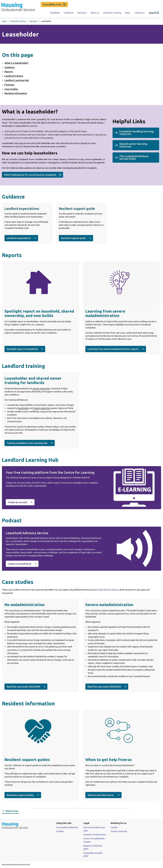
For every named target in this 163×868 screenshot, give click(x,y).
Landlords (69, 13)
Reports (9, 72)
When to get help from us (105, 795)
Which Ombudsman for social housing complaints (30, 175)
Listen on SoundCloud (23, 564)
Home (4, 21)
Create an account (21, 502)
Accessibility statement (67, 827)
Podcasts (9, 85)
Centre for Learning (112, 13)
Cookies (60, 831)
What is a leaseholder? (17, 63)
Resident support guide (77, 238)
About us (95, 13)
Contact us (140, 13)
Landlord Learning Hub (17, 80)
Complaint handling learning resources (136, 134)
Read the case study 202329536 (108, 687)
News (128, 13)
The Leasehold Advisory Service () (134, 159)
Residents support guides (24, 795)
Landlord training (14, 76)
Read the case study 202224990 (27, 687)
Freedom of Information (95, 835)
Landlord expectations (21, 238)
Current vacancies (119, 831)
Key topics (33, 21)
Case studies (11, 89)
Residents (55, 13)
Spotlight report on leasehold (26, 349)
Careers (114, 827)
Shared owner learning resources (133, 146)
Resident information (16, 93)
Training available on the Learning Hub (31, 443)
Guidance (10, 67)
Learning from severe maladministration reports (117, 349)
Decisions (82, 13)
